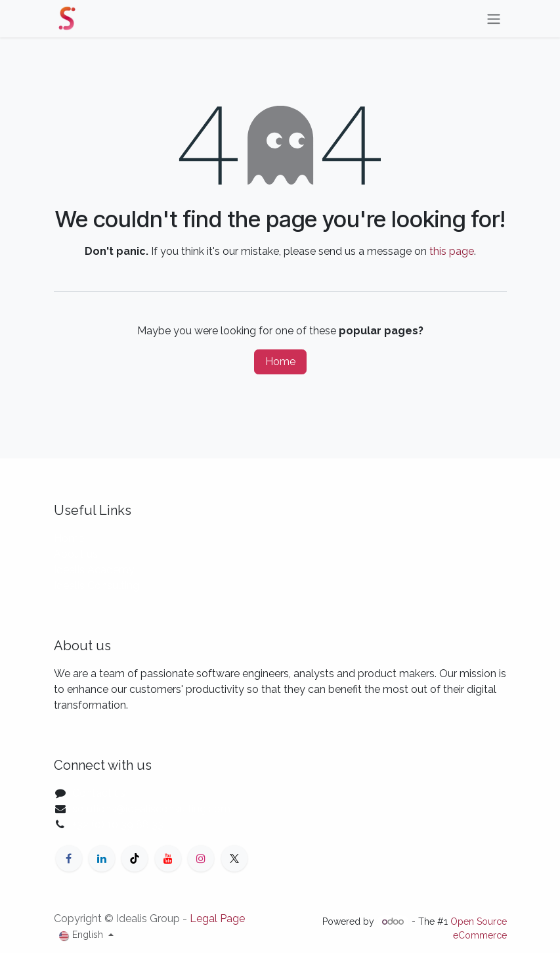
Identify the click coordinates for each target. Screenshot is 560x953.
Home (280, 362)
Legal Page (217, 919)
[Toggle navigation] (494, 19)
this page (452, 251)
